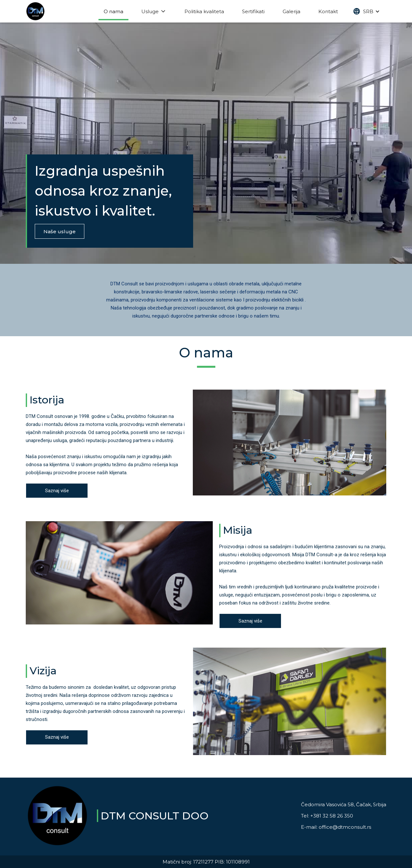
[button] (367, 11)
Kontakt (328, 11)
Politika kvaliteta (204, 11)
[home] (35, 11)
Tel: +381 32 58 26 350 (327, 816)
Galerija (291, 11)
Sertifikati (253, 11)
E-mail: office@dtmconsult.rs (336, 827)
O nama (113, 11)
